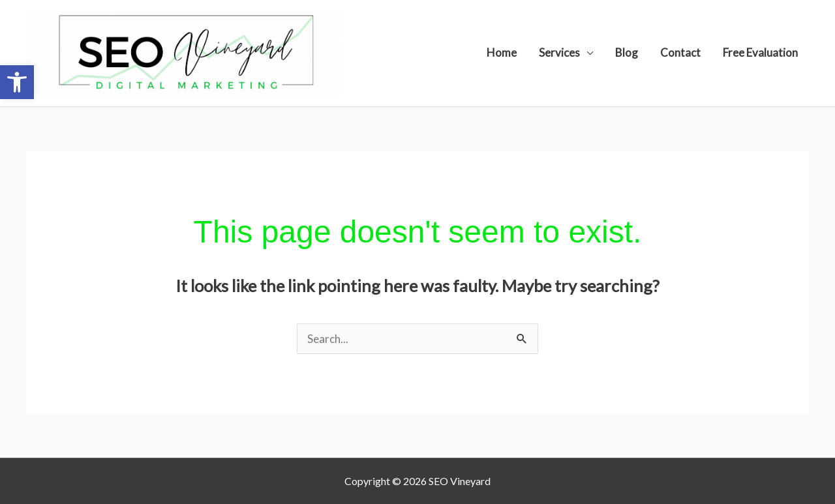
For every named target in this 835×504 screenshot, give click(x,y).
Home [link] (502, 52)
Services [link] (559, 52)
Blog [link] (627, 52)
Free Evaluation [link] (760, 52)
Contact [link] (680, 52)
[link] (17, 82)
